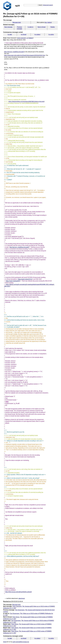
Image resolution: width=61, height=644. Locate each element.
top (46, 22)
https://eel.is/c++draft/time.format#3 (14, 52)
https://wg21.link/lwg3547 (13, 281)
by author (51, 34)
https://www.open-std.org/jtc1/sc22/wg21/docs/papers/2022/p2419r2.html (25, 55)
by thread (24, 34)
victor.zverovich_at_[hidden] (25, 38)
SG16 (5, 642)
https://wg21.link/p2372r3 (25, 279)
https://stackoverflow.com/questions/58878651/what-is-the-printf (26, 102)
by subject (37, 34)
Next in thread (42, 27)
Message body (17, 22)
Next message (8, 27)
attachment (22, 598)
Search (40, 5)
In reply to (30, 27)
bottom (49, 22)
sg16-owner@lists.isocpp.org (21, 642)
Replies (53, 27)
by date (10, 34)
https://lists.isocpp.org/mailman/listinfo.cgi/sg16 (18, 592)
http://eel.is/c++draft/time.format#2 (19, 247)
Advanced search (48, 5)
